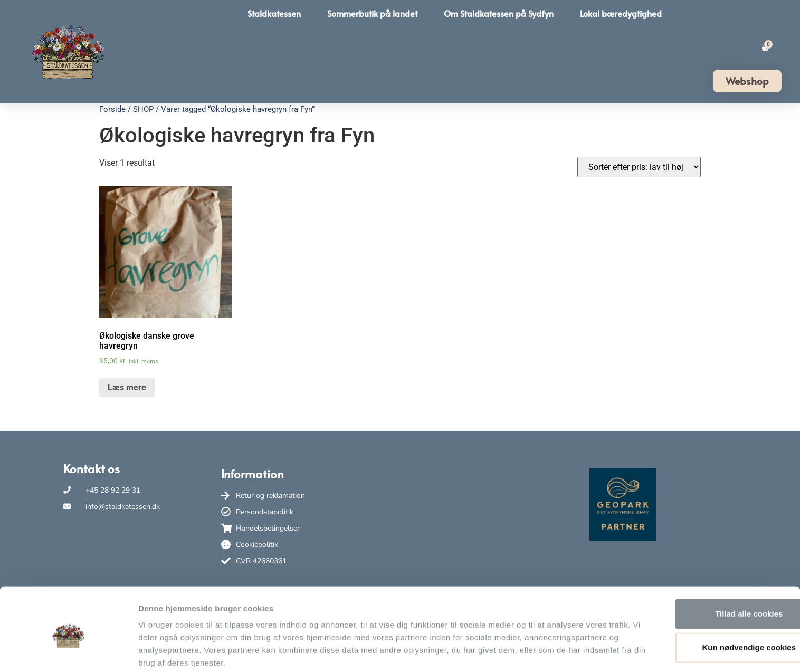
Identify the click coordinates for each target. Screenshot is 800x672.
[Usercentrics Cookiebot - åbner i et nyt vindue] (68, 651)
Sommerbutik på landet (372, 13)
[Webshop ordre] (639, 167)
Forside (112, 109)
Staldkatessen (274, 13)
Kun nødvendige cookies (712, 602)
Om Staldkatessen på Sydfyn (499, 13)
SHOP (143, 109)
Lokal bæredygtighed (621, 13)
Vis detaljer (549, 651)
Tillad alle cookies (712, 568)
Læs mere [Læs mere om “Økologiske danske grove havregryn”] (127, 387)
